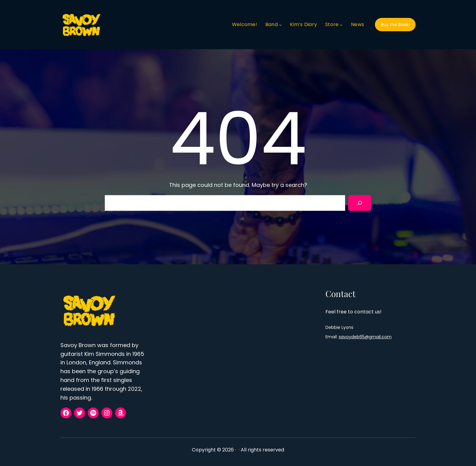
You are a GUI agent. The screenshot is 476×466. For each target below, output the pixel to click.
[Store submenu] (341, 25)
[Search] (360, 203)
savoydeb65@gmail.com (365, 337)
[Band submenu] (280, 25)
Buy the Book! (395, 25)
